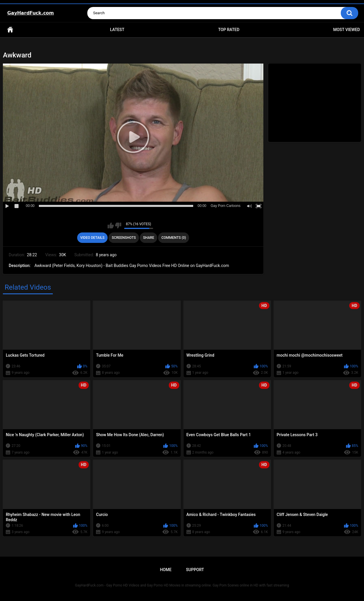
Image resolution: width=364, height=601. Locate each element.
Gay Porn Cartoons (226, 206)
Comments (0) (174, 238)
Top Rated (229, 30)
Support (195, 570)
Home (10, 30)
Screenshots (124, 238)
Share (149, 238)
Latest (117, 30)
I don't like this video (118, 225)
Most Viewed (347, 30)
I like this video (111, 225)
